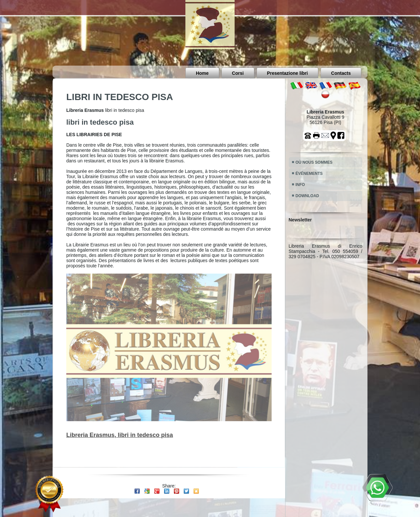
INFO (300, 185)
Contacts (341, 73)
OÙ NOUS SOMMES (314, 162)
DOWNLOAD (307, 196)
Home (202, 73)
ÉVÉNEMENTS (309, 174)
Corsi (238, 73)
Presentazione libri (287, 73)
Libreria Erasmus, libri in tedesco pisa (120, 435)
